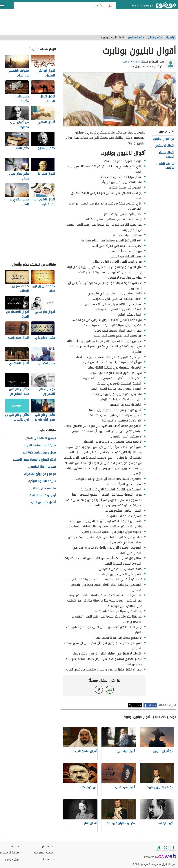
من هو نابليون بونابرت (165, 166)
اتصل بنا (15, 846)
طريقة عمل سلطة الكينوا (40, 445)
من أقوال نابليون (164, 139)
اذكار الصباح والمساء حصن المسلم (34, 460)
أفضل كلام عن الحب (43, 503)
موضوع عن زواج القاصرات (40, 474)
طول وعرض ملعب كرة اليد (39, 453)
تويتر (139, 705)
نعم (110, 690)
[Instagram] (158, 848)
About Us (48, 859)
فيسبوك (153, 705)
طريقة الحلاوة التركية (42, 481)
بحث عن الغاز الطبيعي (42, 467)
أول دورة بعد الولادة (43, 496)
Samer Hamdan (131, 62)
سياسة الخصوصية (44, 853)
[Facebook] (173, 848)
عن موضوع (48, 846)
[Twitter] (166, 848)
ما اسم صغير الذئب (44, 488)
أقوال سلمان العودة (166, 155)
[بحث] (110, 6)
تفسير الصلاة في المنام (41, 438)
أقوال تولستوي (164, 146)
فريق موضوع (12, 859)
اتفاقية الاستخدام (10, 853)
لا (99, 690)
